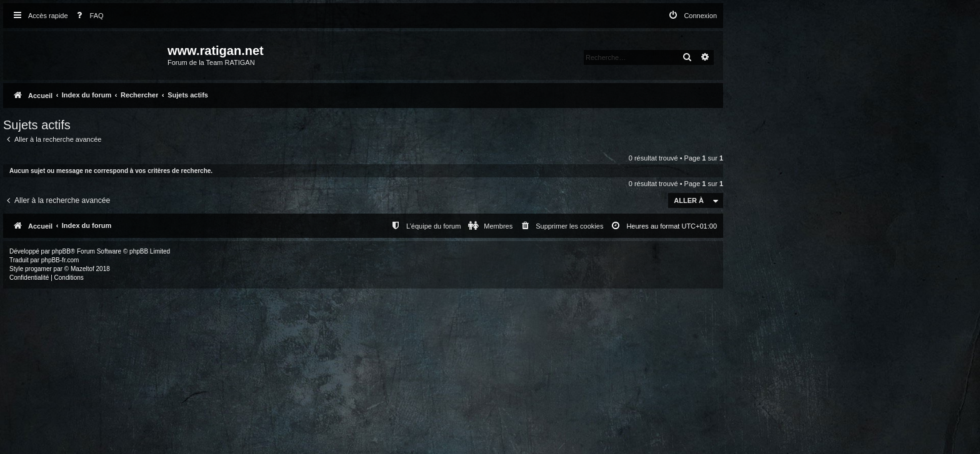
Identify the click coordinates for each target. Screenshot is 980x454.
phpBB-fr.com (60, 260)
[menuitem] (87, 16)
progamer (38, 269)
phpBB (61, 251)
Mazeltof (82, 269)
